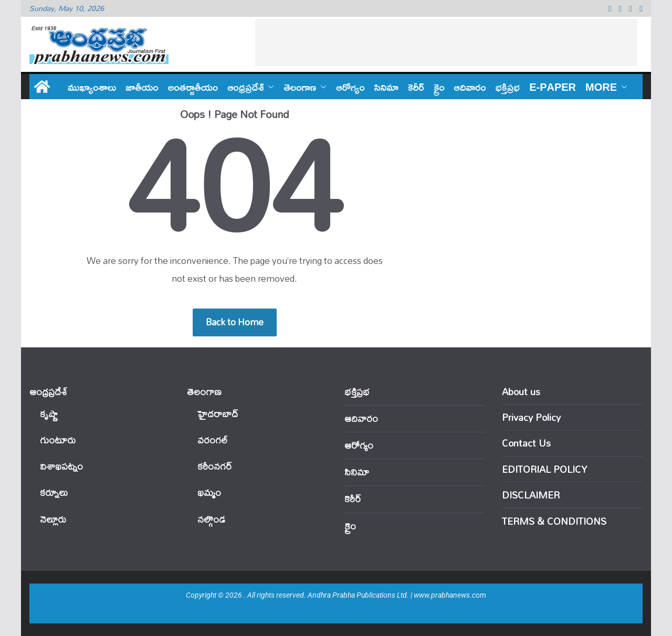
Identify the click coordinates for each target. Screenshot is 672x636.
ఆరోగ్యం (350, 87)
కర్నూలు (54, 492)
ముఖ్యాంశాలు (92, 87)
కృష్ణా (49, 414)
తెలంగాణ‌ (300, 87)
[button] (269, 87)
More (601, 87)
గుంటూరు (58, 440)
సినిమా (386, 87)
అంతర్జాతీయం (193, 87)
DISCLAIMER (531, 495)
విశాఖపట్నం (61, 466)
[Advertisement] (446, 43)
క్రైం (439, 87)
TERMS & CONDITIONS (554, 521)
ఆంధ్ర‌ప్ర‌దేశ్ (245, 87)
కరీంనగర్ (215, 466)
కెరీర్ (416, 87)
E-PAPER (553, 87)
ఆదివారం (470, 87)
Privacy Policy (531, 417)
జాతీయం (142, 87)
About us (521, 391)
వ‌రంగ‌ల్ (213, 440)
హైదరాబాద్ (218, 414)
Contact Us (526, 443)
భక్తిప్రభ (508, 87)
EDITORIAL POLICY (544, 469)
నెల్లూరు (53, 519)
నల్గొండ (211, 519)
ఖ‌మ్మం (209, 492)
